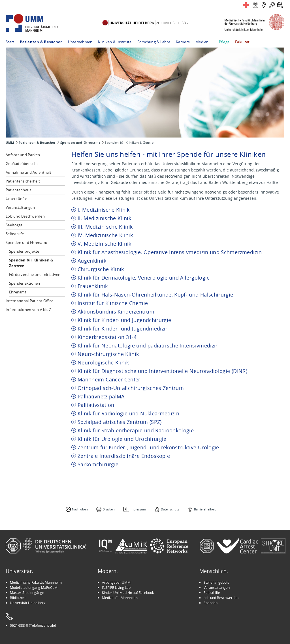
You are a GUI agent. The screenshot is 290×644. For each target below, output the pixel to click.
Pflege (224, 42)
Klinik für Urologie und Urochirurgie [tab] (122, 439)
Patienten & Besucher (41, 42)
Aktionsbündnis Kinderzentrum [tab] (116, 312)
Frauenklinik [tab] (93, 286)
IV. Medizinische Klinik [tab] (105, 235)
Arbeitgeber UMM (116, 582)
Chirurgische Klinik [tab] (101, 269)
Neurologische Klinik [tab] (103, 363)
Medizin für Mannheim (120, 598)
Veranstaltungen (20, 207)
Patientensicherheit (23, 181)
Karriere (183, 42)
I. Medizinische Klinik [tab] (104, 210)
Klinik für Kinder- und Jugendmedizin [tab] (123, 329)
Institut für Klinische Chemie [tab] (113, 303)
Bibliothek (18, 598)
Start (10, 42)
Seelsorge (14, 225)
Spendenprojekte (24, 251)
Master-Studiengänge (27, 593)
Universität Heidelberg (28, 603)
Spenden (211, 603)
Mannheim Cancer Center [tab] (109, 380)
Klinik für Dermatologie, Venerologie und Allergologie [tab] (144, 278)
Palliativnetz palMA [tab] (101, 397)
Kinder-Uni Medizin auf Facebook (128, 593)
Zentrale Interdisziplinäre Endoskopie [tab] (124, 456)
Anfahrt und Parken (23, 155)
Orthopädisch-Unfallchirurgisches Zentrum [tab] (131, 388)
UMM (10, 143)
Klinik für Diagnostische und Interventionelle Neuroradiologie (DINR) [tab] (162, 371)
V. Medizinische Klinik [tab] (105, 244)
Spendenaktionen (25, 283)
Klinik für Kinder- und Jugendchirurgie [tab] (124, 320)
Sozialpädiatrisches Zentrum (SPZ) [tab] (120, 422)
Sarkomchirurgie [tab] (98, 464)
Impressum (138, 509)
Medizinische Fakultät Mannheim (36, 582)
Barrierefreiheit (205, 509)
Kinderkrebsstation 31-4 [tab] (107, 337)
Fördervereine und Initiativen (35, 274)
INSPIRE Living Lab (116, 587)
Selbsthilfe (15, 234)
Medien (202, 42)
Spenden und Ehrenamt (80, 143)
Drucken (109, 509)
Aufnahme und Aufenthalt (28, 172)
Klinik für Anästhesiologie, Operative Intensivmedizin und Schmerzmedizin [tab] (170, 252)
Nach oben (80, 509)
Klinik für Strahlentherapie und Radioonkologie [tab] (136, 431)
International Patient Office (29, 301)
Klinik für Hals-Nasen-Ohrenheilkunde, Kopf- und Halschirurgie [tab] (155, 295)
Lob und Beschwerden (25, 216)
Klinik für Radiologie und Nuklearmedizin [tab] (128, 414)
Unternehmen (80, 42)
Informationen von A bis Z (28, 310)
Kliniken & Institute (115, 42)
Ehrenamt (18, 292)
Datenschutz (170, 509)
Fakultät (242, 42)
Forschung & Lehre (154, 42)
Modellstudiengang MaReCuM (34, 587)
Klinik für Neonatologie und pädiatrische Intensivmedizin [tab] (148, 346)
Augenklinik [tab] (92, 261)
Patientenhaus (18, 190)
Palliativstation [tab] (96, 405)
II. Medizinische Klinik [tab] (104, 218)
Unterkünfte (16, 199)
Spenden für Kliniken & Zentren (31, 263)
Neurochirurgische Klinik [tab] (108, 354)
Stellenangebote (217, 582)
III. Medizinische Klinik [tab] (105, 227)
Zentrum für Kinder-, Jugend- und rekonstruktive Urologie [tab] (148, 447)
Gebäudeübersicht (22, 164)
